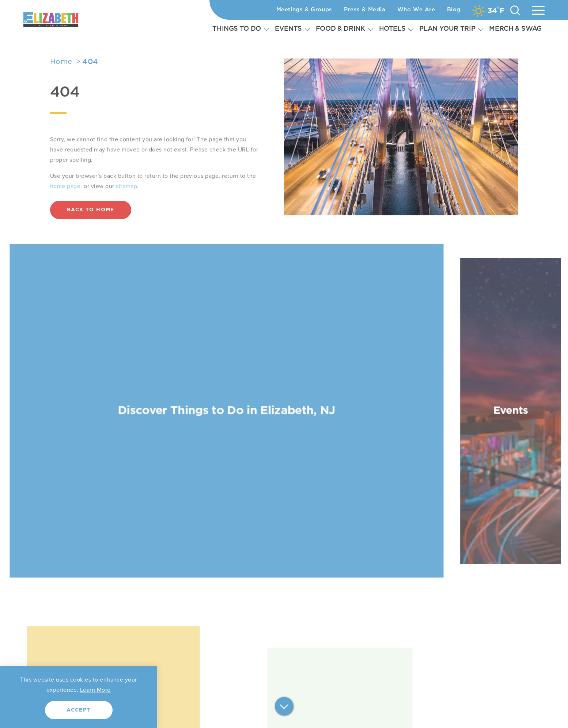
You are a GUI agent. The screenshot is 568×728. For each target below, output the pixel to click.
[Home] (70, 19)
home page (65, 198)
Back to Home (91, 210)
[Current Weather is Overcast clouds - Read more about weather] (488, 11)
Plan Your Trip (447, 29)
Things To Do (237, 29)
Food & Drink (340, 29)
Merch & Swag (515, 29)
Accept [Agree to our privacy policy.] (78, 710)
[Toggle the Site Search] (515, 10)
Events (288, 29)
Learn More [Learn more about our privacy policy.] (95, 690)
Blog (454, 10)
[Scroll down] (284, 707)
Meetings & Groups (304, 10)
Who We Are (416, 10)
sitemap (126, 198)
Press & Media (365, 10)
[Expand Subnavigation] (266, 29)
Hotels (392, 29)
